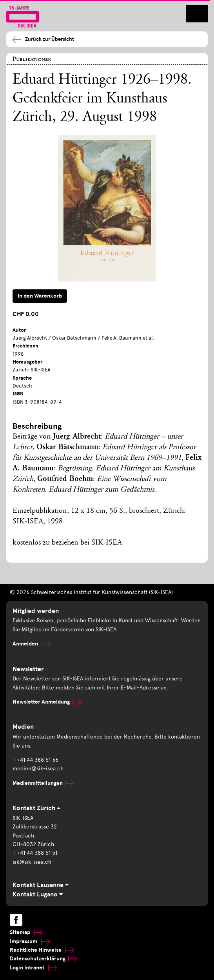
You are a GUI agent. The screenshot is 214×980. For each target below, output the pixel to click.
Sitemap (26, 932)
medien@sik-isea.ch (38, 769)
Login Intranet (33, 968)
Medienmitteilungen (43, 783)
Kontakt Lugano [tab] (38, 894)
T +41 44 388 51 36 (35, 760)
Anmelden (32, 644)
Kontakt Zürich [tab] (36, 808)
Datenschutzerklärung (43, 959)
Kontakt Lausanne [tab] (41, 885)
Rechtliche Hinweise (42, 950)
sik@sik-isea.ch (32, 862)
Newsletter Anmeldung (47, 702)
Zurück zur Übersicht (43, 39)
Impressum (30, 941)
